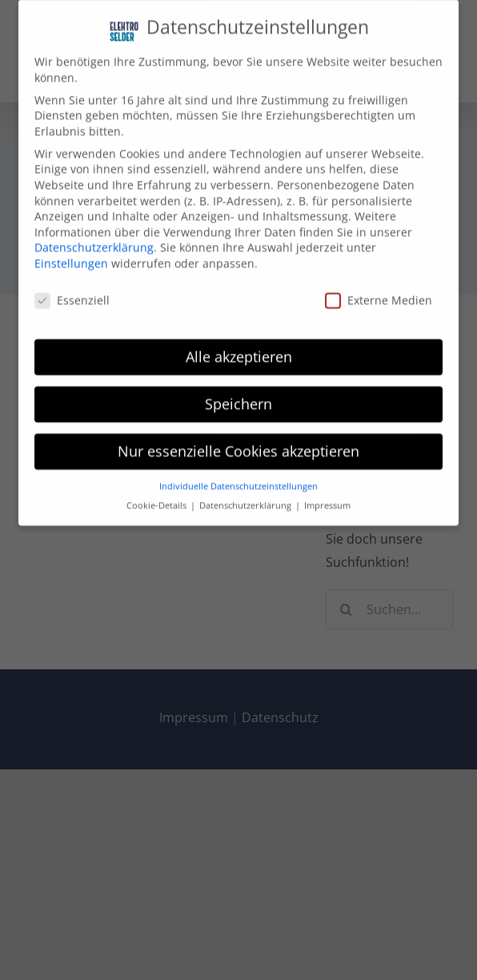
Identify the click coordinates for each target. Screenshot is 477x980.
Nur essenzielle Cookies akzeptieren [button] (238, 443)
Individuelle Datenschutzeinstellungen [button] (238, 478)
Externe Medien (379, 292)
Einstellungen (71, 255)
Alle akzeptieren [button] (239, 348)
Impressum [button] (327, 497)
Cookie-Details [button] (158, 497)
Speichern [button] (238, 396)
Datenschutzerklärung (94, 240)
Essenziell (72, 292)
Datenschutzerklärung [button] (247, 497)
